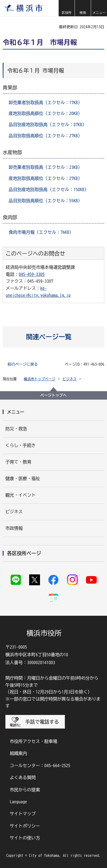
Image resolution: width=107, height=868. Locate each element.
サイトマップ (23, 814)
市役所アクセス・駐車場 (34, 741)
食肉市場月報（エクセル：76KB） (41, 232)
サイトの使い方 (25, 838)
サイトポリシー (25, 826)
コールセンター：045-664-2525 (40, 766)
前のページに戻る (23, 364)
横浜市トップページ (40, 379)
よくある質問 (23, 777)
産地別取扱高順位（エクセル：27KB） (45, 178)
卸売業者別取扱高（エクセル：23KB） (45, 167)
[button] (66, 8)
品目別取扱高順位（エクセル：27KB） (45, 136)
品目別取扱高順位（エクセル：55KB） (45, 201)
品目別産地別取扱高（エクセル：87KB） (48, 125)
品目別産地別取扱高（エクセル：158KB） (49, 189)
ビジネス (70, 379)
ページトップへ (54, 395)
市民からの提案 (25, 790)
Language (18, 802)
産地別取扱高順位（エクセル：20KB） (45, 113)
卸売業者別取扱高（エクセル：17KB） (45, 102)
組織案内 (18, 753)
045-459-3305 (32, 274)
